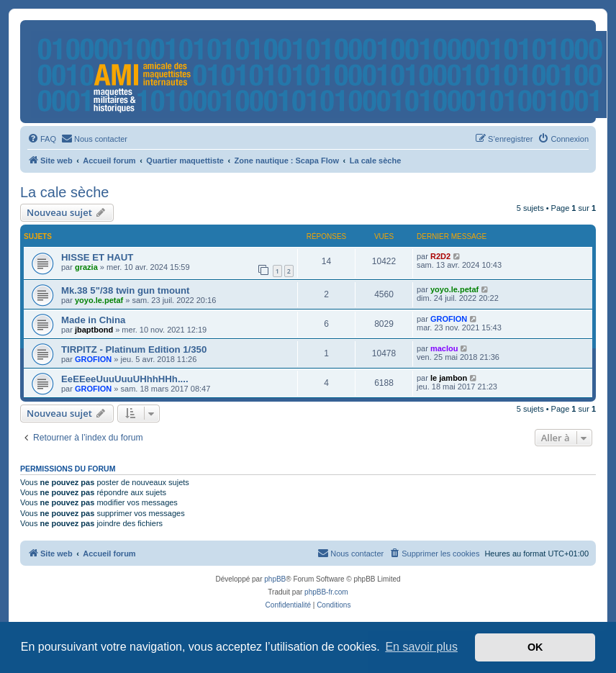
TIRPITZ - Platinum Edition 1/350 (134, 349)
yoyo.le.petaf (99, 300)
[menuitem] (42, 139)
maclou (444, 348)
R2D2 (440, 256)
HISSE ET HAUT (97, 257)
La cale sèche (64, 192)
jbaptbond (94, 330)
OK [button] (535, 647)
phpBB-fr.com (326, 592)
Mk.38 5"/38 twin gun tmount (125, 290)
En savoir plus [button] (421, 647)
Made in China (93, 320)
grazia (86, 267)
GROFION (449, 319)
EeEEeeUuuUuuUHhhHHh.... (125, 379)
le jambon (449, 378)
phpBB (275, 579)
